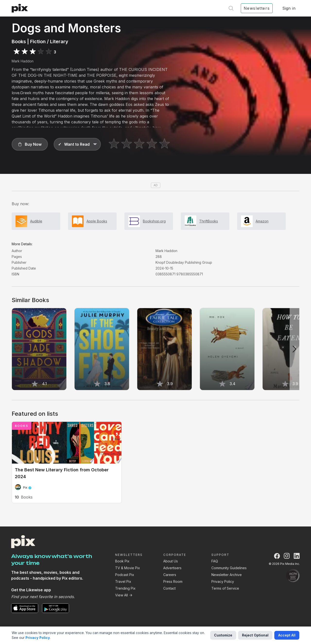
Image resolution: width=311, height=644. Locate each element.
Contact (169, 588)
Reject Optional (255, 635)
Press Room (173, 581)
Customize (223, 635)
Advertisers (172, 568)
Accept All (287, 635)
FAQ (215, 561)
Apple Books (97, 221)
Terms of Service (225, 588)
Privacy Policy (223, 581)
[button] (30, 144)
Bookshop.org (154, 221)
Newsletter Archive (227, 575)
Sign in (289, 8)
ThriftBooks (209, 221)
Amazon (262, 221)
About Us (171, 561)
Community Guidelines (229, 568)
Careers (170, 575)
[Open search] (231, 8)
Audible (36, 221)
